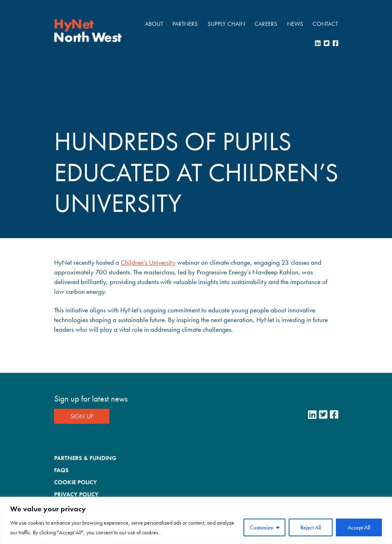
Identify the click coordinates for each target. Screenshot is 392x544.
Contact (325, 24)
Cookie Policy (75, 482)
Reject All (311, 527)
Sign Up (82, 416)
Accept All (359, 527)
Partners (185, 24)
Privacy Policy (76, 494)
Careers (266, 24)
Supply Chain (226, 24)
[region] (196, 520)
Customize (262, 527)
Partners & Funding (85, 458)
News (295, 24)
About (154, 24)
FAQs (61, 470)
